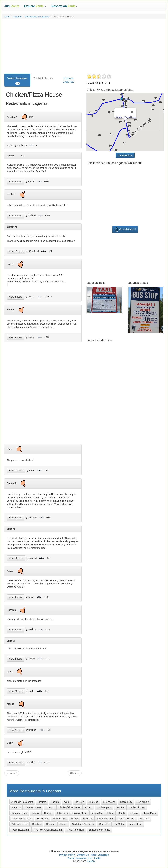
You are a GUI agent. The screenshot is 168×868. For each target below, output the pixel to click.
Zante (7, 17)
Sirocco (63, 824)
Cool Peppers (104, 807)
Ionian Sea (97, 813)
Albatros (42, 802)
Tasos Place (135, 824)
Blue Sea (93, 802)
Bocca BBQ (126, 802)
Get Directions (125, 155)
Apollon (55, 802)
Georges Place (19, 813)
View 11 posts (16, 763)
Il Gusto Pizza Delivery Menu (72, 813)
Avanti (67, 802)
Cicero (89, 807)
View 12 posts (16, 558)
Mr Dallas (88, 819)
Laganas (18, 17)
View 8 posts (16, 182)
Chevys (50, 807)
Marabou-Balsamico (22, 819)
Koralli (122, 813)
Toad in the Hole (76, 830)
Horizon (48, 813)
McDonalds (42, 819)
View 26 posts (16, 730)
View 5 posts (16, 518)
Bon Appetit (143, 802)
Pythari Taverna (19, 824)
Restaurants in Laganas (37, 17)
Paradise (145, 819)
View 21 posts (16, 691)
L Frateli (134, 813)
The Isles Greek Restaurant (48, 830)
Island (110, 813)
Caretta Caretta (33, 807)
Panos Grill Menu (126, 819)
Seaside (50, 824)
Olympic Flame (105, 819)
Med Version (60, 819)
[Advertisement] (84, 46)
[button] (35, 6)
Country (120, 807)
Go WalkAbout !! (125, 229)
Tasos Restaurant (20, 830)
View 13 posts (16, 251)
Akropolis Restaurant (22, 802)
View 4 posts (16, 297)
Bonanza (16, 807)
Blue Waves (109, 802)
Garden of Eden (137, 807)
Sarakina (37, 824)
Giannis (36, 813)
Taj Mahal (119, 824)
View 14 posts (16, 471)
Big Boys (79, 802)
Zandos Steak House (100, 830)
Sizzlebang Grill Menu (83, 824)
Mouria (74, 819)
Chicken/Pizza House (69, 807)
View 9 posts (16, 216)
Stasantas (104, 824)
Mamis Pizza (149, 813)
